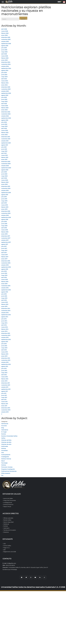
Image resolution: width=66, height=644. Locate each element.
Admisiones (5, 424)
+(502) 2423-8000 (10, 565)
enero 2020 (4, 184)
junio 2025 (4, 50)
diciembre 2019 (6, 186)
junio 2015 (4, 296)
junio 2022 (4, 124)
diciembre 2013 (6, 333)
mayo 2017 (4, 251)
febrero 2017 (5, 257)
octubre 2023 (5, 91)
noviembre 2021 (6, 139)
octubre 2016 (5, 265)
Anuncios (4, 426)
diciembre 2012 (6, 358)
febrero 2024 (5, 83)
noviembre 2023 (6, 89)
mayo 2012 (4, 373)
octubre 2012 (5, 362)
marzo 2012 (4, 377)
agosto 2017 (5, 244)
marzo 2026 (5, 31)
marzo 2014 (5, 327)
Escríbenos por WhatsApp (10, 569)
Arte (2, 453)
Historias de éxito (6, 442)
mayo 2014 (4, 323)
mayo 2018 (4, 226)
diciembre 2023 (6, 87)
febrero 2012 (5, 379)
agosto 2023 (5, 95)
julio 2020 (4, 172)
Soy (2, 475)
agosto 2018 (5, 219)
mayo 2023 (4, 101)
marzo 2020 (5, 180)
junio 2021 (4, 149)
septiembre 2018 (6, 217)
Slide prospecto (6, 473)
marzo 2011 (4, 402)
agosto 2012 (5, 366)
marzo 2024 (5, 81)
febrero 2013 (5, 354)
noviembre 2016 (6, 263)
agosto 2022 (5, 120)
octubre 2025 (5, 41)
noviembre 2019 (6, 188)
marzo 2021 (4, 155)
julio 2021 (4, 147)
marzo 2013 (4, 352)
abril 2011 (4, 400)
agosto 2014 (5, 317)
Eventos (4, 434)
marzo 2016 (5, 279)
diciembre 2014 (6, 308)
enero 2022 (4, 135)
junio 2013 (4, 346)
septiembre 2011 (6, 389)
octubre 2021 (5, 141)
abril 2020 (4, 178)
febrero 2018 (5, 232)
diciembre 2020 (6, 162)
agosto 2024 (5, 70)
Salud (3, 461)
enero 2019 (4, 209)
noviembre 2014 (6, 311)
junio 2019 (4, 199)
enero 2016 (4, 284)
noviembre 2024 (6, 64)
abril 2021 (4, 153)
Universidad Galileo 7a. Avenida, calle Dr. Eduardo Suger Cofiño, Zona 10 (28, 567)
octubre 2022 (5, 116)
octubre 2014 (5, 313)
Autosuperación (6, 455)
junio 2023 (4, 99)
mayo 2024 (4, 77)
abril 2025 (4, 54)
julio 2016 (4, 271)
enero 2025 (4, 60)
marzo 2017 (5, 255)
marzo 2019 (5, 205)
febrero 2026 (5, 33)
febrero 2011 (5, 404)
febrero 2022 (5, 133)
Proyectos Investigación (8, 469)
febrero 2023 (5, 108)
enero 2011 (4, 406)
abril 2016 (4, 277)
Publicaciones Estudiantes (9, 471)
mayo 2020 (4, 176)
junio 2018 (4, 224)
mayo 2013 (4, 348)
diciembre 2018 (6, 211)
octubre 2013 (5, 337)
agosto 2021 (5, 145)
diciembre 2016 (6, 261)
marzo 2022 (5, 130)
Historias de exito (6, 444)
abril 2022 (4, 128)
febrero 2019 (5, 207)
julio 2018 (4, 222)
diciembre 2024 (6, 62)
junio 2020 (4, 174)
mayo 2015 (4, 298)
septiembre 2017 (6, 242)
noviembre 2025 (6, 39)
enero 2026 (4, 35)
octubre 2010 (5, 412)
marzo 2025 (5, 56)
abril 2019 (4, 203)
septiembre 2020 (6, 168)
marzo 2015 (4, 302)
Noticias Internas (6, 459)
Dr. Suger (4, 432)
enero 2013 (4, 356)
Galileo (3, 438)
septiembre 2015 (6, 290)
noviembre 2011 (6, 385)
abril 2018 (4, 228)
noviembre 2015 (6, 286)
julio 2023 (4, 97)
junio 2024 (4, 75)
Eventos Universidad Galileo (9, 436)
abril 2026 (4, 29)
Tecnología (4, 463)
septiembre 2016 (6, 267)
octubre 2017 (5, 240)
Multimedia (5, 446)
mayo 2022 (4, 126)
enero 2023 (4, 110)
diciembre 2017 (6, 236)
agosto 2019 (5, 195)
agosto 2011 (5, 391)
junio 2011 (4, 395)
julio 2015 (4, 294)
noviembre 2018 (6, 213)
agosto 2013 (5, 342)
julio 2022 (4, 122)
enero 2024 (4, 85)
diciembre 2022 (6, 112)
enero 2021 (4, 159)
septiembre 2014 (6, 315)
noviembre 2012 (6, 360)
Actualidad (4, 450)
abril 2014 (4, 325)
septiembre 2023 (6, 93)
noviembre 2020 (6, 164)
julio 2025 (4, 48)
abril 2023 (4, 104)
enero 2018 (4, 234)
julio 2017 (4, 246)
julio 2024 (4, 73)
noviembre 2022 (6, 114)
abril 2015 (4, 300)
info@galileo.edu (11, 563)
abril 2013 (4, 350)
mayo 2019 (4, 201)
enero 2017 (4, 259)
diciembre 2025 (6, 37)
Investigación (5, 457)
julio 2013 (4, 344)
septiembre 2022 (6, 118)
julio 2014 (4, 319)
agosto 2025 (5, 46)
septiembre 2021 (6, 143)
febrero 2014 (5, 329)
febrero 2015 (5, 304)
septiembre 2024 (6, 68)
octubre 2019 (5, 190)
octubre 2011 (5, 387)
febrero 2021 (5, 157)
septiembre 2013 (6, 340)
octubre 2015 (5, 288)
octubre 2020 (5, 166)
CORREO (65, 2)
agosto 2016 (5, 269)
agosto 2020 (5, 170)
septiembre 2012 (6, 364)
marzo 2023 (5, 106)
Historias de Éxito (6, 440)
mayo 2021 (4, 151)
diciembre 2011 (5, 383)
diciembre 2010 (6, 408)
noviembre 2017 (6, 238)
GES (60, 2)
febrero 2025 (5, 58)
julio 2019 (4, 197)
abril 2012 (4, 375)
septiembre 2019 (6, 193)
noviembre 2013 (6, 335)
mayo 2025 (4, 52)
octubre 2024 (5, 66)
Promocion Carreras (7, 467)
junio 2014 (4, 321)
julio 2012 (4, 368)
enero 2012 (4, 381)
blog (3, 428)
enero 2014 (4, 331)
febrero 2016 (5, 282)
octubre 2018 (5, 215)
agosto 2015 (5, 292)
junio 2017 (4, 248)
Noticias (4, 448)
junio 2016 (4, 273)
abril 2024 (4, 79)
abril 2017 (4, 253)
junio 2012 (4, 371)
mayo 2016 (4, 275)
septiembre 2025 (6, 44)
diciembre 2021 (6, 137)
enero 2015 (4, 306)
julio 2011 (4, 393)
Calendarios (5, 430)
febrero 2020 (5, 182)
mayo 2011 (4, 397)
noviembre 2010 (6, 410)
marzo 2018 (5, 230)
